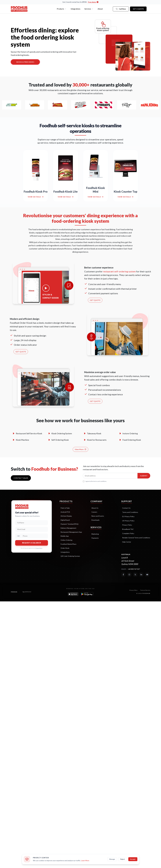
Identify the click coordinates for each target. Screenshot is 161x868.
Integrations (76, 9)
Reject (123, 859)
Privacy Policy (39, 548)
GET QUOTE (95, 300)
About (100, 9)
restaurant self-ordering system (119, 271)
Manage (112, 859)
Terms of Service (145, 590)
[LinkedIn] (141, 575)
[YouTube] (147, 575)
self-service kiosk (87, 249)
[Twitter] (135, 575)
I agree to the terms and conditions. (95, 481)
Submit (144, 476)
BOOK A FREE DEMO (25, 62)
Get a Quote (138, 9)
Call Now (121, 9)
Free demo (93, 2)
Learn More (85, 861)
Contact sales (21, 478)
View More (80, 449)
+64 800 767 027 (134, 569)
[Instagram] (129, 575)
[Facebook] (123, 575)
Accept (133, 859)
